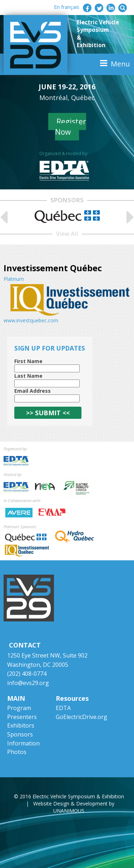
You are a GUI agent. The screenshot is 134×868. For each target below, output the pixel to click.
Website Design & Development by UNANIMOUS (74, 807)
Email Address (33, 391)
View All (67, 234)
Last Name (28, 376)
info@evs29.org (28, 683)
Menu (120, 64)
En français (67, 7)
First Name (28, 361)
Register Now (71, 127)
